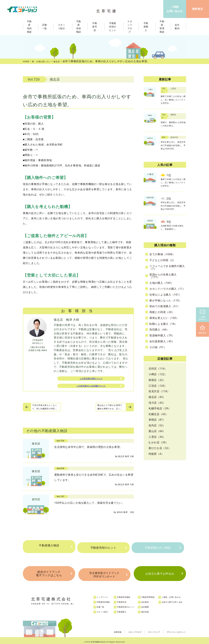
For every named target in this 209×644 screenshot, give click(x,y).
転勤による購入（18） (163, 324)
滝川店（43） (157, 403)
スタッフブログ (125, 629)
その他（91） (158, 347)
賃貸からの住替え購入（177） (163, 276)
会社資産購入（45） (162, 341)
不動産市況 (96, 27)
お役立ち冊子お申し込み (180, 600)
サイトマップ (148, 629)
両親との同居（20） (162, 312)
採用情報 (106, 629)
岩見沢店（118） (159, 391)
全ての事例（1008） (162, 254)
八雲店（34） (157, 437)
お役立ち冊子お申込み (160, 573)
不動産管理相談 (154, 595)
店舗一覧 (103, 605)
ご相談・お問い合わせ (179, 595)
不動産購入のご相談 (158, 548)
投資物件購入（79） (162, 335)
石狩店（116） (158, 369)
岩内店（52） (157, 425)
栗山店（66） (157, 431)
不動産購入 (126, 610)
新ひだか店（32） (160, 448)
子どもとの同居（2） (162, 260)
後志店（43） (157, 397)
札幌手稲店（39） (160, 408)
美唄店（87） (157, 420)
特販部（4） (156, 454)
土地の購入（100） (161, 283)
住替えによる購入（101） (165, 295)
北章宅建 (108, 10)
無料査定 (203, 330)
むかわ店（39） (158, 442)
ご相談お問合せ (203, 315)
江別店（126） (158, 386)
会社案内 (150, 600)
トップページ (105, 595)
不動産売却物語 (128, 595)
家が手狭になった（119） (165, 300)
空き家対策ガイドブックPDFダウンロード (104, 573)
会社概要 (150, 605)
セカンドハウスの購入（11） (167, 289)
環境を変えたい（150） (164, 318)
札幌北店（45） (158, 414)
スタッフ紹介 (105, 610)
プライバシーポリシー (174, 629)
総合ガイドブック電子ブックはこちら (49, 573)
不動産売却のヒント (103, 548)
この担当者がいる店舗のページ (91, 388)
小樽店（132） (158, 374)
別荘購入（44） (159, 330)
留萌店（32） (157, 380)
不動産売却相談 (107, 600)
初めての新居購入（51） (165, 306)
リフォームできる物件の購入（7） (167, 267)
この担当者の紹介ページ (91, 379)
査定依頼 (150, 610)
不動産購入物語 (49, 548)
